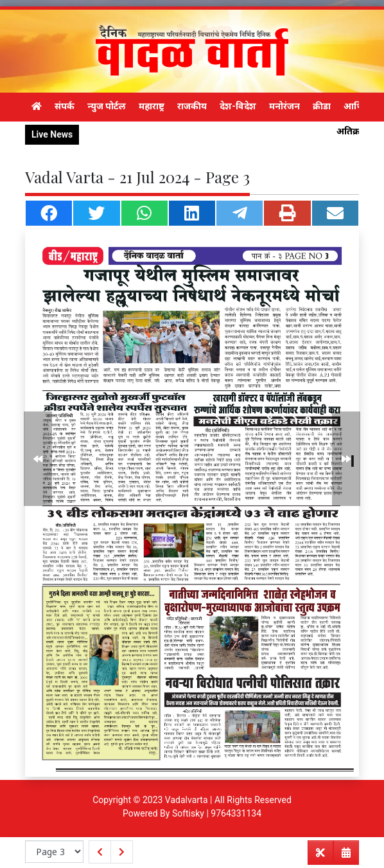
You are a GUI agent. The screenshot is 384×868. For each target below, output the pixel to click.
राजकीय (192, 106)
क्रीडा (322, 106)
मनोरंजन (284, 106)
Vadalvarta (187, 800)
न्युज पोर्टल (107, 106)
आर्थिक (357, 106)
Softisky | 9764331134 (217, 813)
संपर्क (65, 106)
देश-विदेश (238, 106)
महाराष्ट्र (152, 106)
